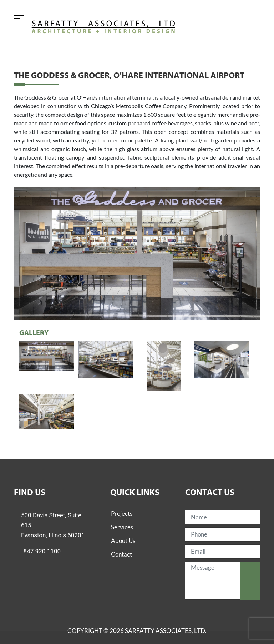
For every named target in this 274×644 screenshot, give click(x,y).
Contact (121, 554)
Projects (122, 514)
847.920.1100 (42, 551)
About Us (123, 541)
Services (122, 527)
